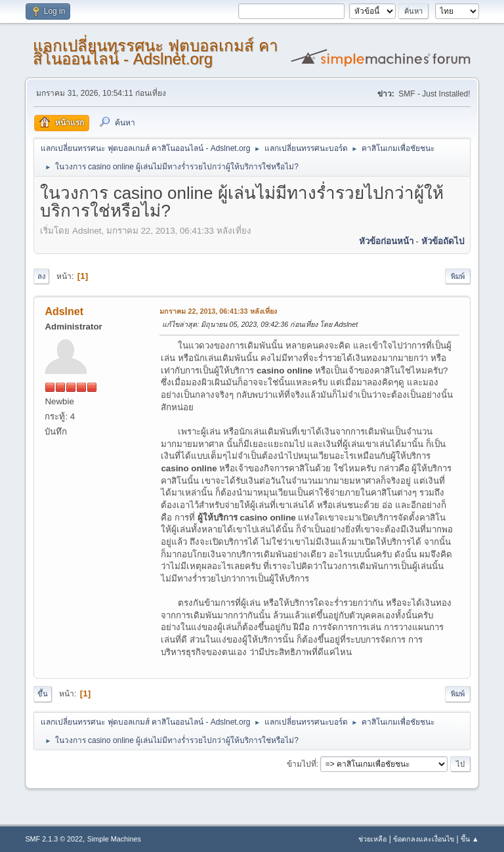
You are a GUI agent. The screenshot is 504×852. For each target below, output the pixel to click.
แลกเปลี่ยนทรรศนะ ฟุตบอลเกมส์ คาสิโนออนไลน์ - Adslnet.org (155, 52)
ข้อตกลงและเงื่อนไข (424, 839)
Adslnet (64, 311)
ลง (41, 276)
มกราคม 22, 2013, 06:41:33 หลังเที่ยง (218, 311)
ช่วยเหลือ (372, 839)
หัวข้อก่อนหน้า (386, 241)
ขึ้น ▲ (470, 839)
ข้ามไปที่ (302, 764)
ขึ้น (43, 694)
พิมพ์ (458, 276)
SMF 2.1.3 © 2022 (54, 839)
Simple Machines (114, 839)
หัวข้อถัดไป (443, 241)
